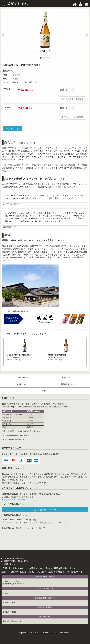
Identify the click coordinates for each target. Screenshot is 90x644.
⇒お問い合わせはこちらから (45, 510)
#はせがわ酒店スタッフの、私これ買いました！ (22, 82)
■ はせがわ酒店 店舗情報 (14, 499)
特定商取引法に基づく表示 (16, 561)
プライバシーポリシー (14, 558)
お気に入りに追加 (13, 129)
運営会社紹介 (10, 564)
